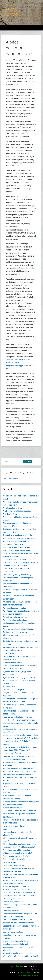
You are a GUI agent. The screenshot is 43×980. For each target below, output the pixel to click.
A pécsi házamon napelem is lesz (16, 547)
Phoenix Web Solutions (30, 975)
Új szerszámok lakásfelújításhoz (16, 941)
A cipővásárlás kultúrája (12, 508)
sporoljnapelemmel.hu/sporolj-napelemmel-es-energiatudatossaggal (18, 363)
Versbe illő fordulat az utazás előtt (17, 953)
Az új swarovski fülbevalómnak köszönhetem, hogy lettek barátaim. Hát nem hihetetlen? (21, 635)
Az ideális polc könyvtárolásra (15, 617)
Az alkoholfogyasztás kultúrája (15, 608)
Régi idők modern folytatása (14, 917)
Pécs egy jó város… (11, 862)
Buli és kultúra (8, 653)
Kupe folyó (12, 12)
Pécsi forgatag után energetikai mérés (18, 887)
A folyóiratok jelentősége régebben (17, 511)
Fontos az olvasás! (11, 479)
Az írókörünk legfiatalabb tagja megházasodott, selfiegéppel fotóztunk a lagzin (19, 623)
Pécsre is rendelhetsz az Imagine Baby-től (20, 914)
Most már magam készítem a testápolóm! (20, 811)
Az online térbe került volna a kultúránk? (19, 629)
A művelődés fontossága (13, 544)
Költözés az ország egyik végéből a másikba (21, 738)
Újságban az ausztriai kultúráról (15, 944)
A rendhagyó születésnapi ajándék (17, 550)
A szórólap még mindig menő (15, 559)
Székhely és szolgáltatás (13, 932)
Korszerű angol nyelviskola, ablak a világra (20, 747)
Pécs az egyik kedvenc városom (16, 859)
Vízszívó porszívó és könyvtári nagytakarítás (21, 956)
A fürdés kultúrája (10, 514)
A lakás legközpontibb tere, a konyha (18, 535)
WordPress (25, 972)
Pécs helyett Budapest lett (14, 865)
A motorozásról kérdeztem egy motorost (19, 538)
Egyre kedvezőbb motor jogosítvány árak (19, 678)
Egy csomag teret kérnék (13, 662)
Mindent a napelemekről (12, 808)
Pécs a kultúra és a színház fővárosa (18, 856)
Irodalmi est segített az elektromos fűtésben (21, 735)
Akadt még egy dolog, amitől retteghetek (19, 575)
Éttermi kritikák (9, 687)
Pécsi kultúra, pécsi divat (13, 902)
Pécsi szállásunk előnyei (13, 911)
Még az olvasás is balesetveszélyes (18, 768)
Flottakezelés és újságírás (14, 690)
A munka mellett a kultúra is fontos (17, 541)
